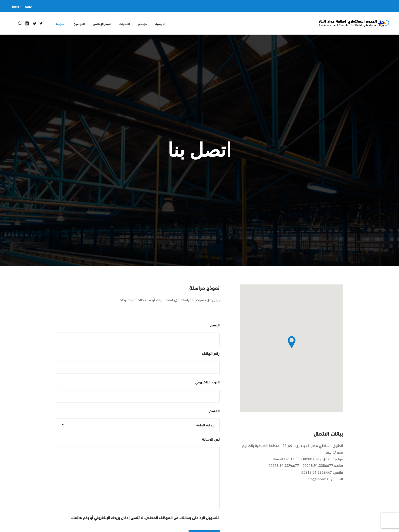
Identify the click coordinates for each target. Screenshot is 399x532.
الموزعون (79, 23)
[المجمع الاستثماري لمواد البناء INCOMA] (354, 23)
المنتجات (125, 23)
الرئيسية (160, 23)
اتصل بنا (61, 23)
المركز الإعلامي (102, 23)
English (16, 6)
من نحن (142, 23)
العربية (28, 6)
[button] (41, 23)
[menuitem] (28, 6)
